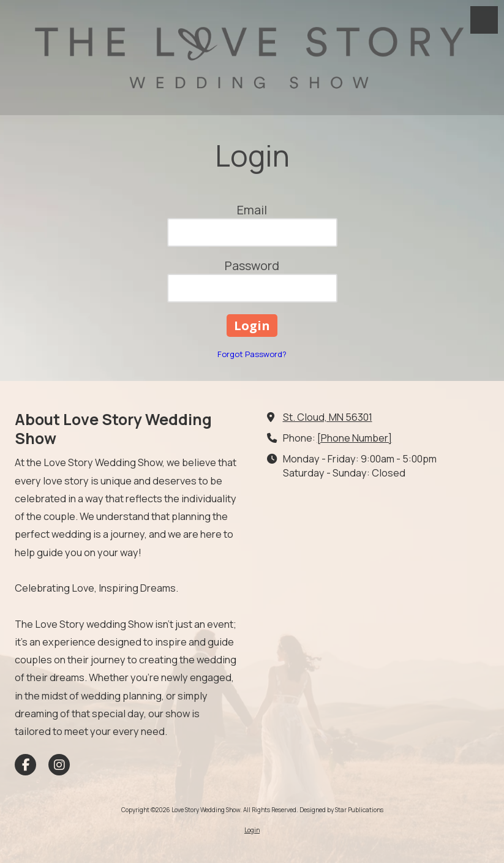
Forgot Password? (252, 354)
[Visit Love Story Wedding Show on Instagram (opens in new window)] (59, 765)
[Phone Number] (355, 438)
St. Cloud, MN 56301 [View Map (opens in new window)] (328, 417)
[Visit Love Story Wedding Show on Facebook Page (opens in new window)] (25, 765)
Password (252, 266)
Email (252, 210)
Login (252, 830)
